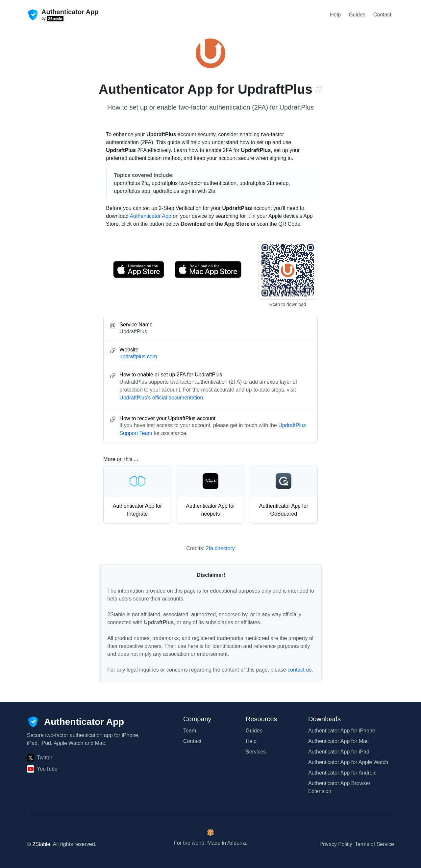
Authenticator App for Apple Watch (348, 762)
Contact (382, 15)
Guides (357, 15)
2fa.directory (220, 548)
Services (256, 752)
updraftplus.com (138, 357)
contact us (299, 670)
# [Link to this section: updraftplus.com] (319, 89)
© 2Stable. (39, 844)
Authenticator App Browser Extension (339, 787)
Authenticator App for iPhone (342, 731)
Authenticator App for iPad (339, 752)
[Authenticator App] (75, 722)
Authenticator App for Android (342, 773)
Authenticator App (150, 216)
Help (335, 15)
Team (190, 731)
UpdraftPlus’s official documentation (161, 398)
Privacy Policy (336, 844)
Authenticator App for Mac (338, 741)
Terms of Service (374, 844)
